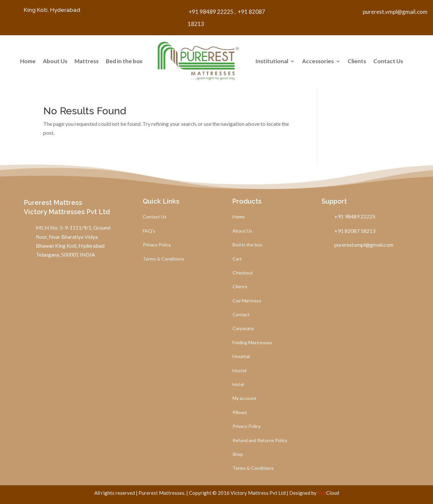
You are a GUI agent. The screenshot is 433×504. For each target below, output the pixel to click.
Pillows (240, 413)
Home (28, 61)
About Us (55, 61)
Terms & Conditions (163, 259)
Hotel (238, 385)
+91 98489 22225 (211, 12)
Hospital (241, 357)
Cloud (328, 493)
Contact (241, 315)
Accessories (318, 61)
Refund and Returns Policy (260, 441)
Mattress (87, 61)
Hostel (239, 371)
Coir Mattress (247, 301)
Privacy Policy (157, 245)
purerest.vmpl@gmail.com (395, 12)
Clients (357, 61)
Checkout (243, 273)
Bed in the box (124, 61)
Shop (238, 454)
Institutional (272, 61)
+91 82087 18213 (353, 231)
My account (245, 398)
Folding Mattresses (252, 343)
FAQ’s (149, 231)
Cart (237, 259)
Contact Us (388, 61)
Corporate (243, 329)
